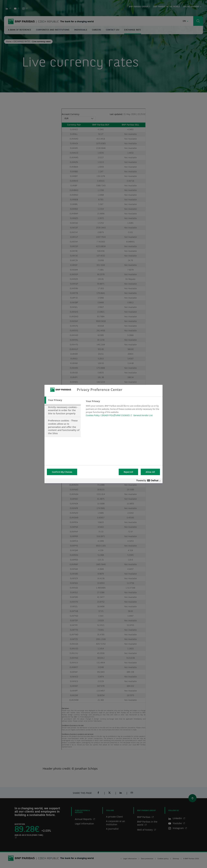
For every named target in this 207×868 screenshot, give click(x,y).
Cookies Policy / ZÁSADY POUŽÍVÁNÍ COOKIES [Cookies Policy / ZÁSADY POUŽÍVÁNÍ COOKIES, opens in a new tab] (108, 415)
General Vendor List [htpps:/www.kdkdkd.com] (143, 415)
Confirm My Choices (62, 472)
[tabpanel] (123, 409)
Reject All (128, 472)
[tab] (63, 400)
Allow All (150, 472)
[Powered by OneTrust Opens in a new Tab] (149, 481)
